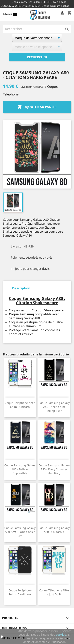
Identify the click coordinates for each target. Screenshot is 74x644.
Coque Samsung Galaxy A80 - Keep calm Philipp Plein (54, 407)
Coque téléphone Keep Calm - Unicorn (20, 405)
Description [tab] (21, 288)
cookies (61, 635)
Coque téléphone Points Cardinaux (20, 592)
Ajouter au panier (37, 107)
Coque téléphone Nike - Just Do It (54, 592)
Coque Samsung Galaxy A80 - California (54, 530)
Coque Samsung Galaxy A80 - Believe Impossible (20, 469)
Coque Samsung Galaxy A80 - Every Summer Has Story (54, 469)
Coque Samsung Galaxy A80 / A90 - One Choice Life (20, 532)
